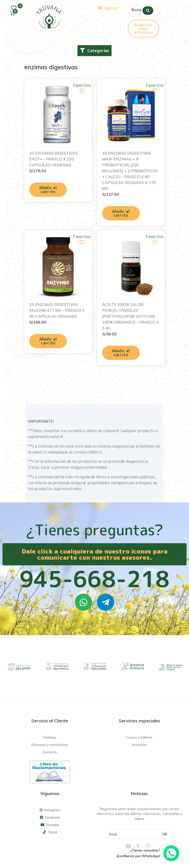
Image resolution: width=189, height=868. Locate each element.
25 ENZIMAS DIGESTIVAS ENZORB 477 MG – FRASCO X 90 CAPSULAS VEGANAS (57, 310)
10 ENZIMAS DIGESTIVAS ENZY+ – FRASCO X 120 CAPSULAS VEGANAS (54, 158)
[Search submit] (148, 10)
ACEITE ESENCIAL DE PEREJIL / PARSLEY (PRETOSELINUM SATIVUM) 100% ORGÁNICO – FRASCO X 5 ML (131, 316)
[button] (94, 50)
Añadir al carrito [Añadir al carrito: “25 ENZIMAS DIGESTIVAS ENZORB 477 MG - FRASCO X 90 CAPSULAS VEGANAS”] (48, 341)
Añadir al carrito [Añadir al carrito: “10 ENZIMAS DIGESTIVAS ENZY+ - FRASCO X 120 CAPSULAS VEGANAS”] (48, 189)
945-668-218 (94, 578)
